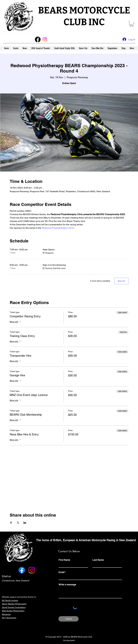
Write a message (67, 585)
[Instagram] (45, 39)
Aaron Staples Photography (14, 604)
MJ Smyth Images (10, 600)
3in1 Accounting (9, 618)
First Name (64, 560)
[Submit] (69, 619)
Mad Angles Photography (13, 611)
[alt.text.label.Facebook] (22, 570)
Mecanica (6, 614)
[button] (132, 24)
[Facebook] (38, 39)
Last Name (98, 560)
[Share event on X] (18, 523)
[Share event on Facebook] (11, 523)
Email (62, 572)
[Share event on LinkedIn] (25, 523)
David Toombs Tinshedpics (14, 607)
